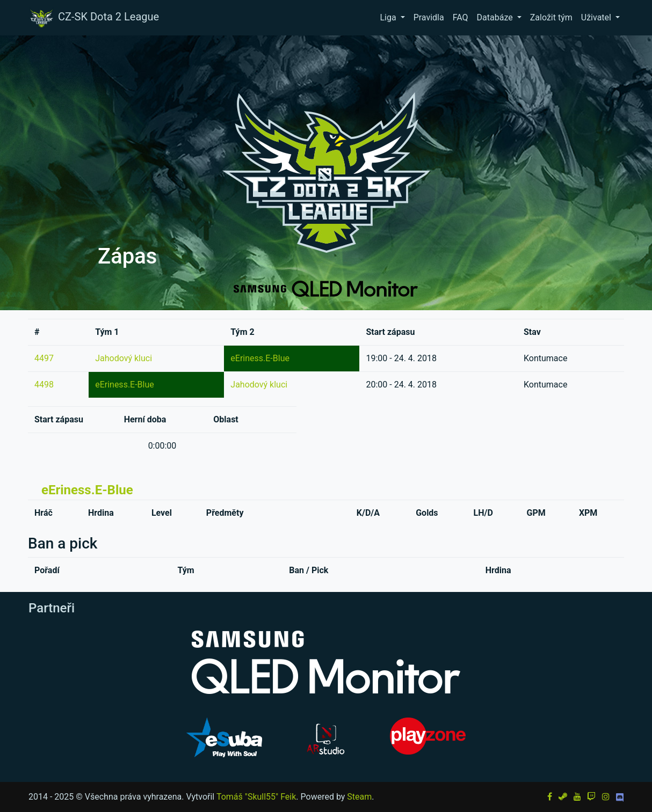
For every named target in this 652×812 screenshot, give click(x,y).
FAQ (461, 17)
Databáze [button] (496, 17)
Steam (359, 797)
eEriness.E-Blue (260, 358)
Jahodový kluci (124, 358)
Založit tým (551, 17)
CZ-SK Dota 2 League (93, 18)
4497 (44, 358)
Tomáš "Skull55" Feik (256, 797)
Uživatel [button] (597, 17)
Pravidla (429, 17)
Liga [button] (389, 17)
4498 (44, 385)
